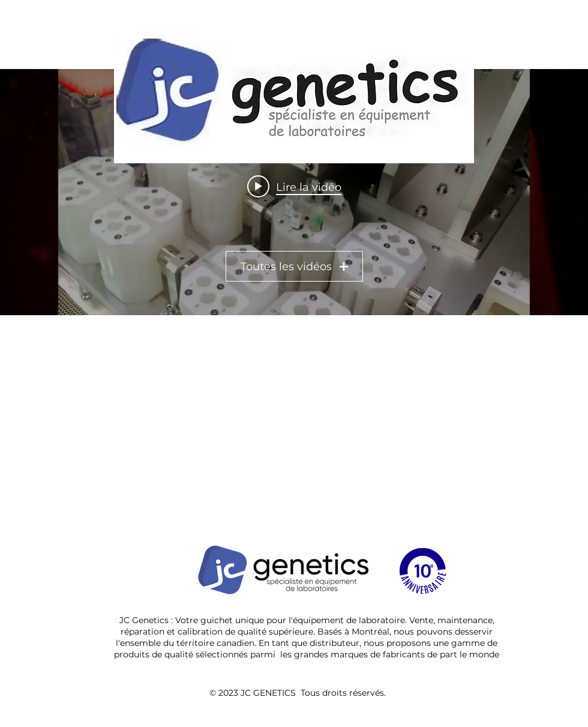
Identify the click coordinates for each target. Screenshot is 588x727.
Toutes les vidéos (294, 267)
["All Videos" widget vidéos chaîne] (294, 192)
